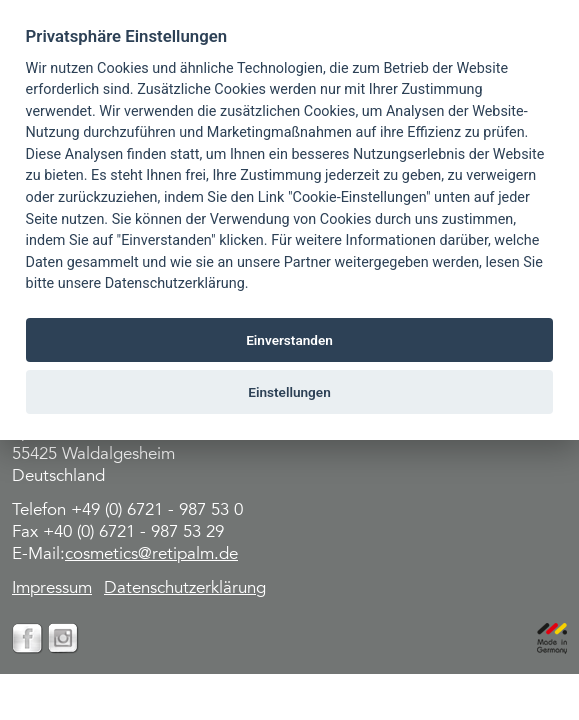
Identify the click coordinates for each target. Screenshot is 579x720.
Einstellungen (289, 392)
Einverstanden (289, 340)
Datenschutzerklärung (185, 589)
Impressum (52, 589)
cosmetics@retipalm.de (151, 555)
